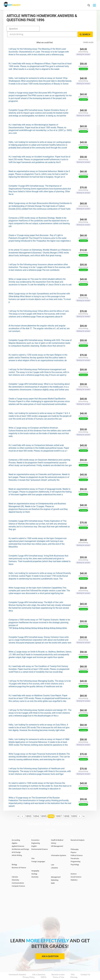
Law (53, 857)
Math (53, 876)
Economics (35, 833)
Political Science (77, 848)
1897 (59, 809)
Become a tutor (58, 967)
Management (56, 870)
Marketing (55, 873)
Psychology (75, 857)
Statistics (74, 873)
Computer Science (18, 879)
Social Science (76, 870)
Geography (35, 864)
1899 (74, 809)
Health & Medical (57, 833)
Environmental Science (40, 842)
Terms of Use (58, 970)
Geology (34, 867)
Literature (54, 860)
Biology (14, 857)
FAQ (73, 967)
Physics (73, 845)
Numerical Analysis (78, 833)
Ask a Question (50, 949)
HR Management (57, 839)
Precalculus (75, 851)
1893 (28, 809)
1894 (36, 809)
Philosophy (75, 842)
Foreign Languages (38, 854)
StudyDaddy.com (56, 974)
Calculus (15, 870)
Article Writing (17, 848)
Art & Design (16, 845)
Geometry (35, 870)
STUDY (17, 5)
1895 (43, 809)
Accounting (16, 833)
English (34, 839)
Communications (18, 876)
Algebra (14, 836)
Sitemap (74, 970)
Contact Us (85, 967)
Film (33, 851)
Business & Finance (19, 860)
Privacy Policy (29, 970)
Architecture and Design (20, 842)
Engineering (36, 836)
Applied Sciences (18, 839)
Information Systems (59, 848)
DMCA (44, 970)
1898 (66, 809)
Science (74, 867)
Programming (75, 854)
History (54, 836)
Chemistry (15, 873)
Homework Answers (17, 967)
